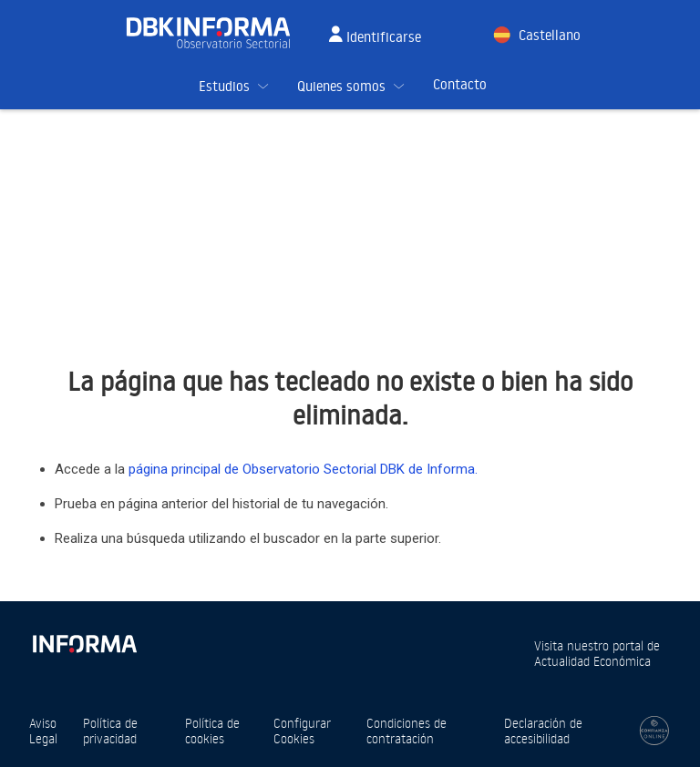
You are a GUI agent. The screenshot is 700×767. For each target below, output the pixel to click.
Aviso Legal (43, 731)
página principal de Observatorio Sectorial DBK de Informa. (303, 469)
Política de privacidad (110, 731)
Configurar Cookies (302, 731)
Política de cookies (212, 731)
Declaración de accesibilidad (543, 731)
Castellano (550, 35)
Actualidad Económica (592, 661)
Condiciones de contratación (407, 731)
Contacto (460, 84)
